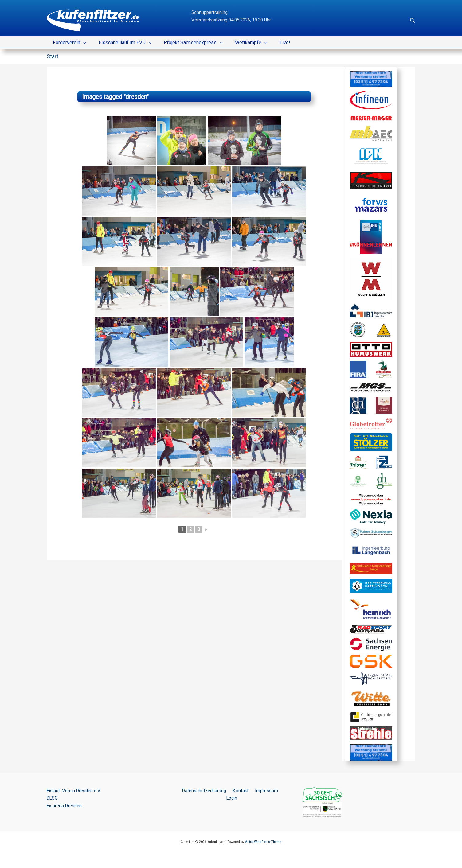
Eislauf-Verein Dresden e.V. (74, 790)
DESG (52, 798)
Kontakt (234, 790)
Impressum (258, 790)
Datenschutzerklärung (199, 790)
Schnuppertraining (209, 12)
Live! (274, 43)
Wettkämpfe (243, 43)
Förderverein (68, 43)
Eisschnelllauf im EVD (121, 43)
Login (279, 790)
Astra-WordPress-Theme (263, 841)
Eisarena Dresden (64, 806)
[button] (413, 20)
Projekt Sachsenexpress (187, 43)
